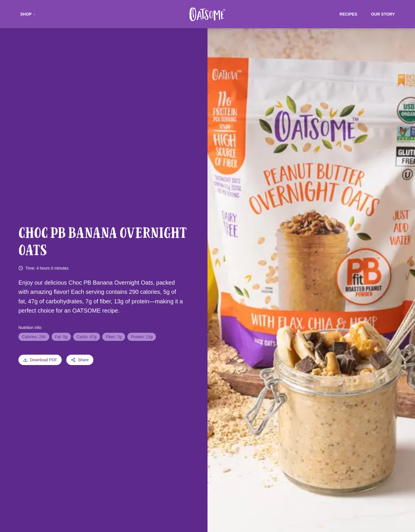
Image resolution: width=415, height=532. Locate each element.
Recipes (348, 14)
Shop (28, 14)
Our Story (383, 14)
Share (80, 360)
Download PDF (40, 360)
